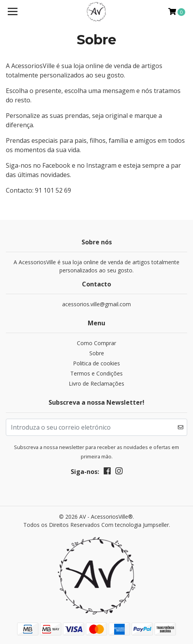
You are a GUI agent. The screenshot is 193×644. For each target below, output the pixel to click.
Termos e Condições (96, 373)
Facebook (57, 165)
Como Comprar (96, 343)
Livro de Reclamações (96, 383)
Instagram (102, 165)
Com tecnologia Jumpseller (135, 525)
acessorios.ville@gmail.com (96, 304)
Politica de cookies (96, 363)
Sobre (97, 353)
